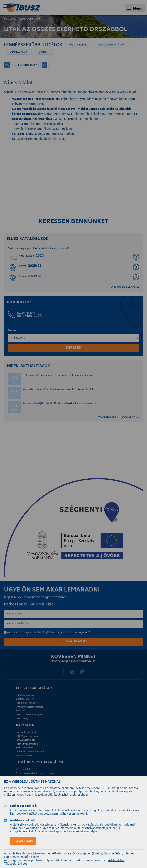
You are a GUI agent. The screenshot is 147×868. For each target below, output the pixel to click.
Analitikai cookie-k (22, 821)
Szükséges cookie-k (23, 806)
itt (55, 795)
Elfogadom (23, 841)
